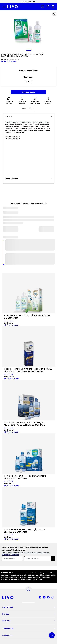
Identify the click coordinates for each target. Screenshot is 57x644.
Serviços (6, 621)
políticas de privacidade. (11, 555)
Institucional (7, 607)
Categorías (7, 635)
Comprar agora (29, 92)
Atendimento (8, 629)
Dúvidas (6, 614)
